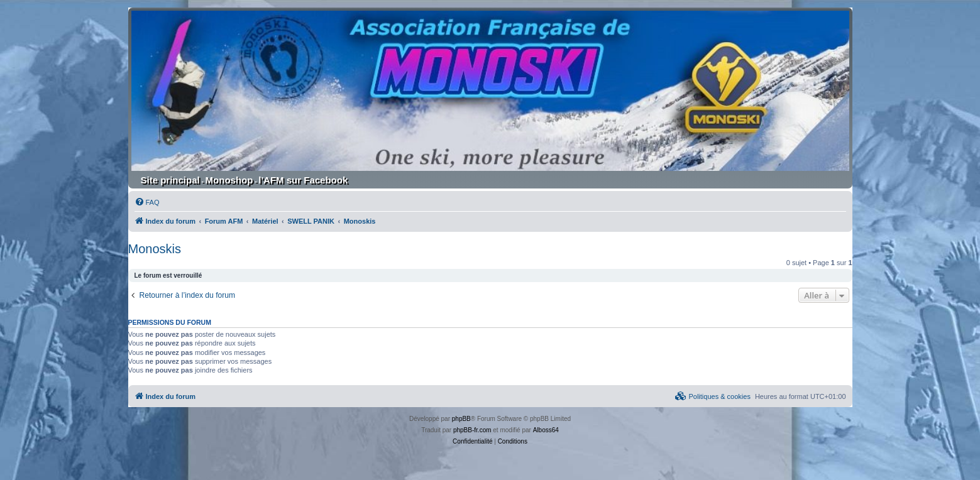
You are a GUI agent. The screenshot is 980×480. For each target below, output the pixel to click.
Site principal (170, 180)
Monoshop (229, 180)
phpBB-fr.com (472, 430)
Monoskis (155, 249)
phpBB (461, 419)
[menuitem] (147, 202)
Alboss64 (546, 430)
